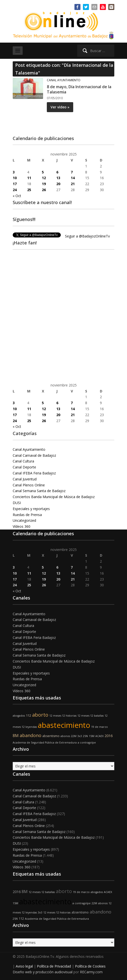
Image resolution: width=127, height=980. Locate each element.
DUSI (17, 503)
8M (16, 736)
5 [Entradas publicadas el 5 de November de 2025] (43, 172)
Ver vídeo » (60, 107)
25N (85, 736)
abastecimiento (64, 725)
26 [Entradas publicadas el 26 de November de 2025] (44, 190)
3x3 (80, 736)
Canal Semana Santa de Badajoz (39, 491)
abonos (65, 736)
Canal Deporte (24, 467)
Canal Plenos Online (29, 485)
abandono (31, 735)
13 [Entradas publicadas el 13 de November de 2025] (58, 178)
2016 (109, 736)
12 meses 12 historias (63, 716)
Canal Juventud (25, 479)
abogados (19, 716)
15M (92, 736)
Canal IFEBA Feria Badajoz (34, 473)
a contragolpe (87, 743)
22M (74, 736)
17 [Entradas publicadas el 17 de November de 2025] (15, 184)
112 (29, 716)
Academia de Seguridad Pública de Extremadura (45, 743)
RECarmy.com (91, 972)
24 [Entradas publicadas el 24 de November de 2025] (15, 190)
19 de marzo (99, 727)
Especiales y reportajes (31, 509)
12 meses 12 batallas (91, 716)
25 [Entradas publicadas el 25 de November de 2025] (29, 190)
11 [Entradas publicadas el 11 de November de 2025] (29, 178)
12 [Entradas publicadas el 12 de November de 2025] (44, 178)
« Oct (17, 196)
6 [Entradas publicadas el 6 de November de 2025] (57, 172)
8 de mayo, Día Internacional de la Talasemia (79, 89)
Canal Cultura (23, 461)
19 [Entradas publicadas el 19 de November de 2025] (44, 184)
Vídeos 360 (22, 526)
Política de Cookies (90, 966)
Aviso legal (24, 966)
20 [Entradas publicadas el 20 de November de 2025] (58, 184)
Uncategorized (24, 520)
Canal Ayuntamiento (64, 80)
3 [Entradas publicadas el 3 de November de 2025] (14, 172)
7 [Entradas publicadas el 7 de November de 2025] (72, 172)
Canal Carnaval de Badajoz (34, 455)
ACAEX (99, 736)
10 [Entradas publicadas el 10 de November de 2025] (15, 178)
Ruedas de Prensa (27, 515)
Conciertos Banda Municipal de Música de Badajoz (54, 497)
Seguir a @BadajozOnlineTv (87, 236)
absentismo (51, 736)
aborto (40, 715)
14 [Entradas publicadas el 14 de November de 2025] (73, 178)
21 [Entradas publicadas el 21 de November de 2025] (73, 184)
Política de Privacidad (54, 966)
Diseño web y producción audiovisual (43, 972)
